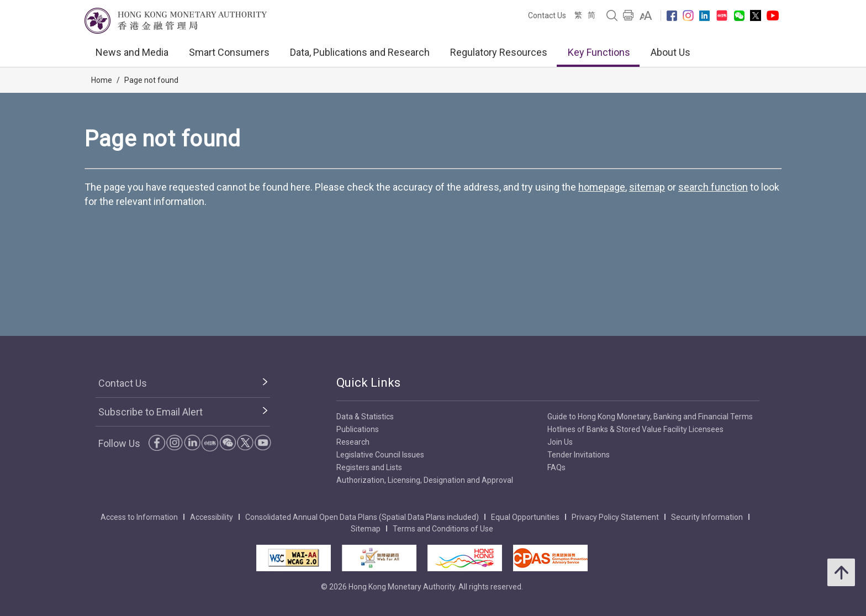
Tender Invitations (579, 455)
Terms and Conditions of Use (443, 529)
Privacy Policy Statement (615, 517)
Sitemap (366, 529)
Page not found (151, 80)
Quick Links (368, 383)
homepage (602, 187)
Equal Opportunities (525, 517)
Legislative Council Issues (380, 455)
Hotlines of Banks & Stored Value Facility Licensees (635, 429)
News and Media (132, 52)
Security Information (707, 517)
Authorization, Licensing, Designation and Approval (425, 480)
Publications (358, 429)
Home (102, 80)
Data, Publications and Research (360, 52)
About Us (670, 52)
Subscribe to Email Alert (151, 412)
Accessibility (212, 517)
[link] (646, 15)
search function (713, 187)
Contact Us (547, 15)
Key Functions (599, 52)
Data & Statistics (365, 417)
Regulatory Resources (499, 52)
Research (353, 442)
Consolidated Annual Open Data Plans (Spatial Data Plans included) (362, 517)
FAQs (556, 467)
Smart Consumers (229, 52)
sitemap (647, 187)
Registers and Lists (369, 467)
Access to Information (139, 517)
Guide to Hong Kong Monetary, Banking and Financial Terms (650, 417)
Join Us (560, 442)
